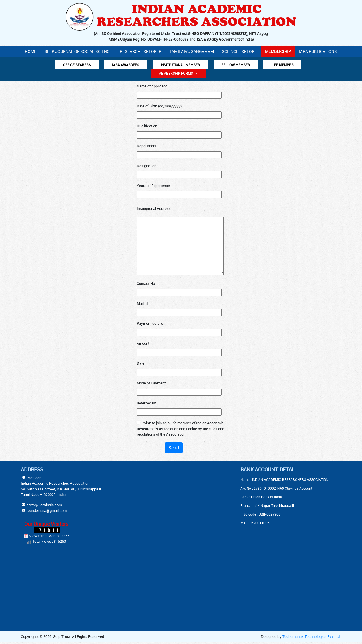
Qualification (147, 126)
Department (146, 146)
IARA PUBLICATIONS (318, 51)
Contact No (146, 283)
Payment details (150, 323)
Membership (278, 51)
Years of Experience (153, 186)
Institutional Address (154, 208)
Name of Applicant (152, 86)
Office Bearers (77, 65)
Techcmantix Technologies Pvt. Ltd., (312, 636)
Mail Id (142, 303)
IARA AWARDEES (126, 65)
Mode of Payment (151, 383)
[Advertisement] (167, 503)
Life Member (282, 65)
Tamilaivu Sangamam (192, 51)
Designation (146, 166)
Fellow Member (236, 65)
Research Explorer (141, 51)
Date (141, 363)
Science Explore (239, 51)
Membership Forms (178, 73)
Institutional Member (180, 65)
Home (31, 51)
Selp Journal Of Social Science (78, 51)
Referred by (146, 403)
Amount (143, 343)
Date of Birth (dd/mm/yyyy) (159, 106)
